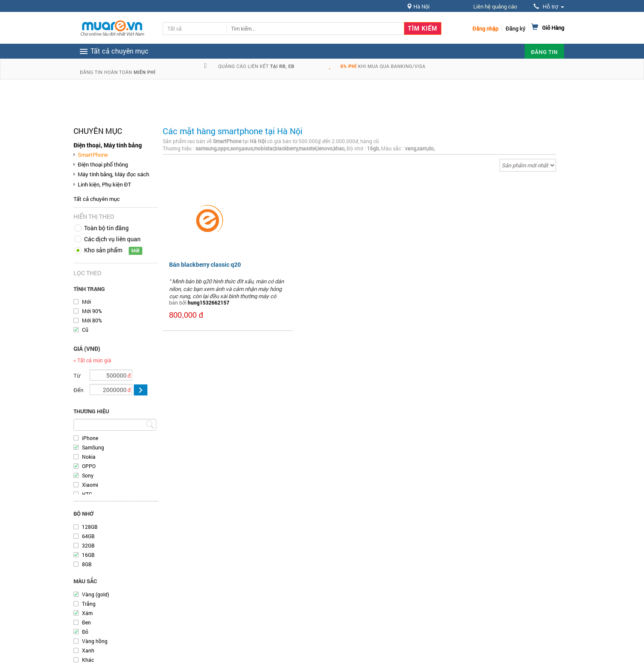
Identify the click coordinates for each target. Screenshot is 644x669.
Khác (88, 660)
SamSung (93, 447)
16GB (88, 555)
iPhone (90, 438)
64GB (88, 536)
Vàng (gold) (96, 594)
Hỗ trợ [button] (549, 7)
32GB (88, 545)
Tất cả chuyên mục (97, 199)
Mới (86, 302)
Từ (77, 375)
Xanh (88, 650)
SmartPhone (93, 155)
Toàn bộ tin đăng (106, 228)
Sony (88, 475)
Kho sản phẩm (103, 250)
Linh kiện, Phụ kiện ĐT (105, 184)
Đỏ (85, 632)
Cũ (85, 330)
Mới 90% (92, 311)
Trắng (89, 604)
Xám (87, 613)
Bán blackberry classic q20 (205, 264)
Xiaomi (90, 485)
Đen (86, 622)
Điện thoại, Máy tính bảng (108, 145)
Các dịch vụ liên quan (112, 239)
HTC (87, 494)
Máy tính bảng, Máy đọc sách (113, 174)
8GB (87, 564)
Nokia (89, 457)
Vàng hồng (95, 641)
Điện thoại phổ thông (103, 164)
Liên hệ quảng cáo (495, 6)
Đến (78, 390)
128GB (90, 527)
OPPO (89, 466)
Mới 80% (92, 320)
